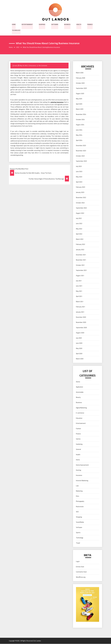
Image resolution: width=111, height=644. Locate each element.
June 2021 (79, 286)
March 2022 (80, 239)
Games (78, 439)
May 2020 (79, 348)
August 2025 (80, 94)
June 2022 (79, 224)
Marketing (79, 491)
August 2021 (80, 276)
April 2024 (79, 140)
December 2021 (81, 255)
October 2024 (80, 120)
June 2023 (79, 172)
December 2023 (81, 146)
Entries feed (80, 567)
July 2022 (79, 218)
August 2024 (80, 125)
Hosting (78, 470)
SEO (77, 512)
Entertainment (27, 24)
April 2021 (79, 296)
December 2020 (81, 317)
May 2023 (79, 177)
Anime (78, 382)
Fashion (78, 429)
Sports (78, 533)
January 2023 (80, 192)
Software (55, 24)
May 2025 (79, 99)
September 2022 (81, 208)
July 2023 (79, 166)
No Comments (43, 66)
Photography (80, 501)
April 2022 (79, 234)
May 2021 (79, 291)
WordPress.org (81, 577)
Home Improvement (82, 465)
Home (14, 24)
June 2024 (79, 130)
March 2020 (80, 359)
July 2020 (79, 338)
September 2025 (81, 88)
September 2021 (81, 270)
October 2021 (80, 265)
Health (79, 24)
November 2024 (81, 114)
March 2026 (80, 73)
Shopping (42, 24)
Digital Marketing (81, 408)
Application (80, 387)
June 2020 (79, 343)
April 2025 (79, 104)
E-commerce (80, 413)
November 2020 (81, 322)
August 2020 (80, 333)
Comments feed (81, 572)
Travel (78, 543)
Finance (90, 24)
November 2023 (81, 151)
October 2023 (80, 156)
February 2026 (80, 78)
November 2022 (81, 198)
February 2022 (80, 244)
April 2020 (79, 354)
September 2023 (81, 161)
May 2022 (79, 229)
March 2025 (80, 109)
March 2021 (80, 302)
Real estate (80, 507)
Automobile (80, 392)
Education (79, 418)
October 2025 (80, 83)
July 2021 (79, 281)
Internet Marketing (82, 481)
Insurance (33, 66)
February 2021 (80, 307)
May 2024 (79, 135)
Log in (78, 562)
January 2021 (80, 312)
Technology (16, 30)
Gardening (79, 444)
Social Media (80, 522)
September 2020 (81, 328)
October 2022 (80, 203)
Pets (78, 496)
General (78, 449)
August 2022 (80, 213)
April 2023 (79, 182)
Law (77, 486)
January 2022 (80, 250)
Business (67, 24)
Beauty (78, 397)
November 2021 (81, 260)
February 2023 (80, 187)
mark (16, 66)
